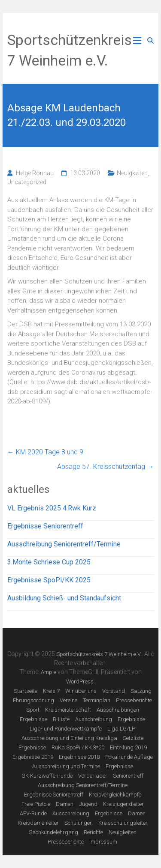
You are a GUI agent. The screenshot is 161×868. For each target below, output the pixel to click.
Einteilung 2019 (128, 747)
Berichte (93, 832)
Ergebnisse (33, 719)
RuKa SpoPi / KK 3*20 (78, 747)
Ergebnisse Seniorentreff (45, 526)
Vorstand (114, 691)
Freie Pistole (36, 804)
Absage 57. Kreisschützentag (105, 467)
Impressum (103, 842)
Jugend (88, 804)
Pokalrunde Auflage (129, 757)
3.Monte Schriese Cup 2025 (49, 562)
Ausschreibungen (118, 710)
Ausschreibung (94, 719)
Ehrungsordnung (33, 700)
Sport (33, 710)
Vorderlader (93, 776)
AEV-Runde (33, 813)
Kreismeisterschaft (68, 710)
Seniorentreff (128, 776)
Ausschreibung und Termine (66, 766)
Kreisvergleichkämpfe (115, 795)
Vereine (68, 700)
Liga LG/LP (121, 729)
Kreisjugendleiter (123, 804)
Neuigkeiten (132, 173)
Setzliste (133, 738)
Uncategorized (27, 182)
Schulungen (79, 823)
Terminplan (97, 700)
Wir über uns (81, 691)
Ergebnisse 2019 (33, 757)
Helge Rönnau (35, 173)
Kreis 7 (51, 691)
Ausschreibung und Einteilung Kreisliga (69, 738)
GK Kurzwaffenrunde (47, 776)
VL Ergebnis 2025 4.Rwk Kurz (52, 508)
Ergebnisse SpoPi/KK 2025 (49, 580)
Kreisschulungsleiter (123, 823)
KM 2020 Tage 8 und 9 (45, 452)
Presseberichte (134, 700)
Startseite (26, 691)
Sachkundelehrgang (53, 832)
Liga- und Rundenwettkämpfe (66, 729)
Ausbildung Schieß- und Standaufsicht (64, 598)
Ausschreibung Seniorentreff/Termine (64, 544)
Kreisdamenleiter (38, 823)
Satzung (141, 691)
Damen (65, 804)
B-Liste (61, 719)
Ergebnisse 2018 (79, 757)
